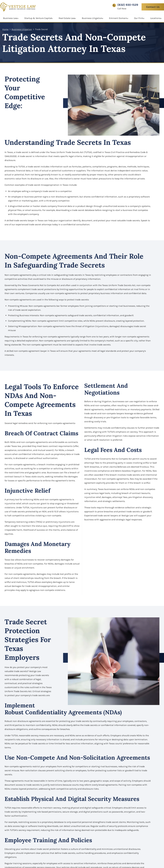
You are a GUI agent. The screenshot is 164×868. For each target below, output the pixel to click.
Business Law (10, 17)
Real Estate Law (67, 17)
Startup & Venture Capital (38, 17)
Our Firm (139, 17)
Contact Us (153, 7)
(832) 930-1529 (128, 5)
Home (5, 29)
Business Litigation (92, 17)
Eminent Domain (118, 17)
